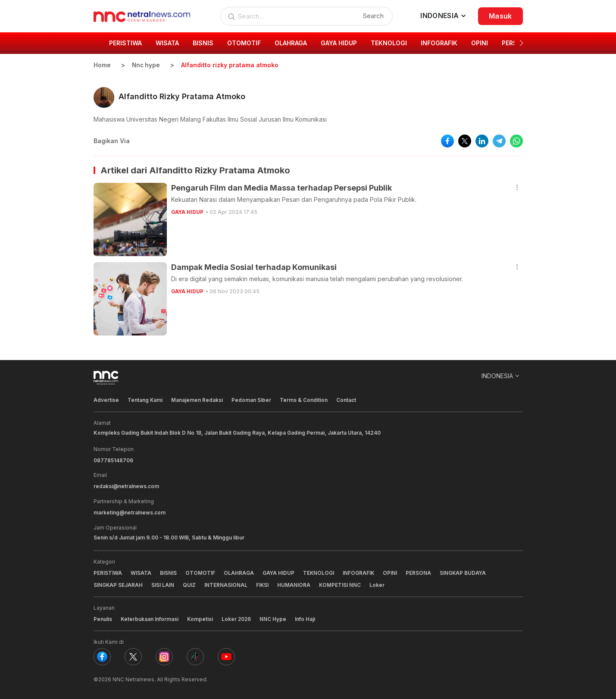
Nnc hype (147, 65)
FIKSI (263, 584)
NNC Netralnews (133, 677)
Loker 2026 (238, 617)
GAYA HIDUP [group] (339, 43)
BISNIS (168, 572)
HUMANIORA (295, 584)
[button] (521, 43)
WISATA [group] (167, 43)
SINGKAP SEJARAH (118, 584)
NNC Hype (275, 617)
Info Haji (307, 617)
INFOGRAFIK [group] (439, 43)
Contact (347, 400)
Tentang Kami (145, 400)
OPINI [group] (480, 43)
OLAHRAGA (239, 572)
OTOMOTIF (200, 572)
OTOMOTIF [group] (244, 43)
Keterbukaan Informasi (150, 617)
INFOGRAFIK (360, 572)
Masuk (500, 16)
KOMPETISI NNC (341, 584)
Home (102, 65)
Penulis (103, 617)
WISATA (141, 572)
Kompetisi (201, 617)
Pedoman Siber (252, 400)
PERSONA (420, 572)
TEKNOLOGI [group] (389, 43)
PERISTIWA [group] (125, 43)
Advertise (106, 400)
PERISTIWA (108, 572)
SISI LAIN (163, 584)
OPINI (391, 572)
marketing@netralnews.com (130, 512)
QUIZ (190, 584)
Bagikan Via (112, 141)
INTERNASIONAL (226, 584)
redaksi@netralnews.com (127, 486)
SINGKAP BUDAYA (464, 572)
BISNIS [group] (203, 43)
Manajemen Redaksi (197, 400)
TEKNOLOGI (319, 572)
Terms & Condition (304, 400)
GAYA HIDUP (188, 212)
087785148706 (113, 460)
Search (372, 16)
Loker (378, 584)
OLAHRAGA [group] (291, 43)
